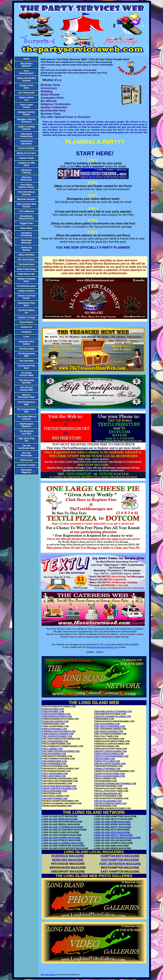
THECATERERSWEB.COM (55, 741)
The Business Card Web (26, 432)
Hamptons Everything (26, 234)
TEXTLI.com (26, 460)
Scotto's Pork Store (26, 87)
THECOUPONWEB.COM (54, 754)
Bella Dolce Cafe (26, 274)
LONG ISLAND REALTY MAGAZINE (113, 835)
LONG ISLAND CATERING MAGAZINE (62, 827)
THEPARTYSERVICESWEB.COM (110, 751)
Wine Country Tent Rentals (26, 205)
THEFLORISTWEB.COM (54, 776)
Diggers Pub (26, 223)
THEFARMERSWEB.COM (54, 761)
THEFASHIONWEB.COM (54, 764)
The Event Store (26, 264)
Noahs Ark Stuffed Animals (26, 79)
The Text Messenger (26, 454)
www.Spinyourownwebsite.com (102, 647)
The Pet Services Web (26, 403)
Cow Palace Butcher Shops (26, 186)
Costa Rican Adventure (26, 142)
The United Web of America (26, 418)
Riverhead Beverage (26, 241)
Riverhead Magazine (26, 471)
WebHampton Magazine (26, 425)
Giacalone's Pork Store (26, 304)
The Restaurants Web (26, 355)
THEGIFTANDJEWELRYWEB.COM (59, 786)
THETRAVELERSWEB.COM (108, 801)
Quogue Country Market (26, 113)
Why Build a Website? (26, 65)
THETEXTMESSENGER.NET (108, 794)
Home (26, 59)
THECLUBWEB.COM (52, 749)
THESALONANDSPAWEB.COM (109, 776)
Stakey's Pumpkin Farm (26, 280)
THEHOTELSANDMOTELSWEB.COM (113, 716)
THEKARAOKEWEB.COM (107, 724)
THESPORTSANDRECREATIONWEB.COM (115, 784)
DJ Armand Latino (26, 286)
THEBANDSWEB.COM (53, 712)
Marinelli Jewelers (26, 199)
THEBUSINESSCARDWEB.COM (58, 734)
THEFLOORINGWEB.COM (55, 774)
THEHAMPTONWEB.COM (55, 799)
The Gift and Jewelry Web (26, 389)
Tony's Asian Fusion (26, 106)
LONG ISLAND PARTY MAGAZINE (113, 827)
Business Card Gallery (26, 343)
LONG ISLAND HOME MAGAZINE (112, 822)
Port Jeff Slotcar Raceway (26, 193)
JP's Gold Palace (26, 260)
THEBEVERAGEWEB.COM (55, 721)
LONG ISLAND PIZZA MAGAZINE (112, 832)
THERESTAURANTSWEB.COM (109, 774)
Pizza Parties (26, 322)
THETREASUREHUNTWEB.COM (110, 803)
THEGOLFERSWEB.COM (54, 791)
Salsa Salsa (26, 228)
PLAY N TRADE (26, 148)
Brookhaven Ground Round (26, 217)
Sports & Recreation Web (26, 396)
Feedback (26, 332)
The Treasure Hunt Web (26, 411)
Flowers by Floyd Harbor (26, 297)
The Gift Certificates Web (26, 447)
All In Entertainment (26, 72)
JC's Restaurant (26, 93)
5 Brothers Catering (26, 171)
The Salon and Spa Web (26, 381)
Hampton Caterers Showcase (26, 121)
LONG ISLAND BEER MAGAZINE (60, 819)
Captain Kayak (26, 158)
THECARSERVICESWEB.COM (57, 736)
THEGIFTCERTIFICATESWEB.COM (59, 789)
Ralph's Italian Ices (26, 99)
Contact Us (26, 327)
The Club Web (26, 361)
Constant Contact (26, 465)
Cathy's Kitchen (26, 291)
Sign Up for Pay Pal (26, 440)
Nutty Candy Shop (26, 269)
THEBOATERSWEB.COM (54, 729)
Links (26, 337)
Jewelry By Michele (26, 249)
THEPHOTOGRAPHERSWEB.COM (111, 756)
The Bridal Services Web (26, 374)
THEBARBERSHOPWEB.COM (57, 716)
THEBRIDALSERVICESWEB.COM (59, 731)
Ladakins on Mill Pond (26, 164)
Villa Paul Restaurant (26, 179)
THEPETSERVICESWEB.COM (109, 754)
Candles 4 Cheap (26, 317)
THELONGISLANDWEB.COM (109, 731)
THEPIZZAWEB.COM (104, 759)
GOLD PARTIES (26, 255)
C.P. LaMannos (26, 211)
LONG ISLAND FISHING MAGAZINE (61, 838)
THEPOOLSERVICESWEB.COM (110, 764)
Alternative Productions (26, 135)
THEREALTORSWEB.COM (107, 769)
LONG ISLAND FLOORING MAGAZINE (63, 843)
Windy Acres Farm (26, 153)
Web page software (48, 975)
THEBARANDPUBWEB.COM (56, 714)
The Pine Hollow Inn (26, 311)
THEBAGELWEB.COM (53, 709)
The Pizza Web (26, 349)
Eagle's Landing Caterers (26, 128)
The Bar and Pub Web (26, 367)
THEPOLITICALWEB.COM (107, 761)
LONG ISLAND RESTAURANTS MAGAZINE (117, 838)
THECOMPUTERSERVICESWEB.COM (61, 751)
